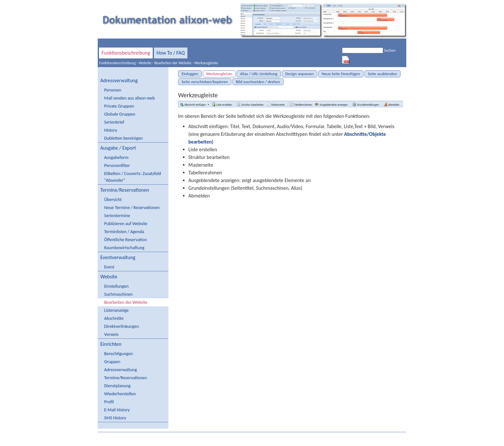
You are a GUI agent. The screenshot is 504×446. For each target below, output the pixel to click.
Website (145, 63)
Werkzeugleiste (206, 63)
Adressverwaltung (119, 80)
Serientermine (117, 216)
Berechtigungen (118, 354)
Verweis (111, 334)
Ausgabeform (116, 157)
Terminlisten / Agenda (124, 232)
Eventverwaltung (118, 257)
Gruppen (112, 362)
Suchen (390, 50)
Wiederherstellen (120, 394)
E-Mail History (117, 410)
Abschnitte (114, 318)
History (111, 130)
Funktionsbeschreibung (126, 53)
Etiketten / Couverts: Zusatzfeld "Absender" (133, 177)
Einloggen (190, 74)
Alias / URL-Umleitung (259, 74)
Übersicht (113, 200)
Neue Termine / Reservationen (132, 208)
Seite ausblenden (382, 74)
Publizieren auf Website (126, 224)
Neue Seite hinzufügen (341, 74)
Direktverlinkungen (122, 326)
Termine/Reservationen (125, 190)
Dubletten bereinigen (123, 138)
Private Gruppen (119, 106)
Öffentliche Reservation (126, 240)
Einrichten (111, 344)
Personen (113, 90)
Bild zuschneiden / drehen (258, 82)
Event (109, 267)
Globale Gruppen (120, 114)
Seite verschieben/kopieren (205, 82)
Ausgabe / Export (118, 148)
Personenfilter (117, 166)
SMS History (115, 418)
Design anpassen (300, 74)
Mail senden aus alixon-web (130, 98)
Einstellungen (116, 286)
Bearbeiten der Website (173, 63)
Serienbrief (114, 122)
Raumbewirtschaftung (124, 248)
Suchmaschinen (118, 294)
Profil (109, 402)
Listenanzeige (116, 310)
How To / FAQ (171, 53)
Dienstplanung (117, 386)
